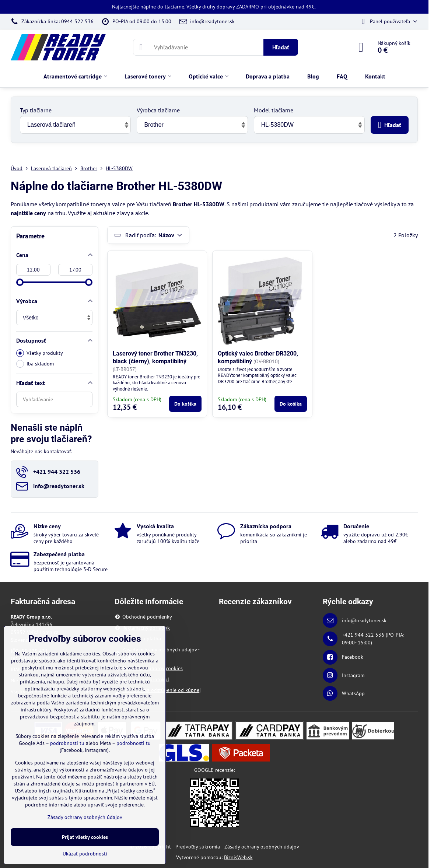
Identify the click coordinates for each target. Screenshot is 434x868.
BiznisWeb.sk (238, 857)
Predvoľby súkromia (198, 847)
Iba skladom (35, 364)
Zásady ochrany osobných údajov (262, 847)
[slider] (20, 282)
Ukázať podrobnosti (85, 854)
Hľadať (281, 47)
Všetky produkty (40, 353)
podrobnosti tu (67, 743)
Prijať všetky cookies (85, 837)
